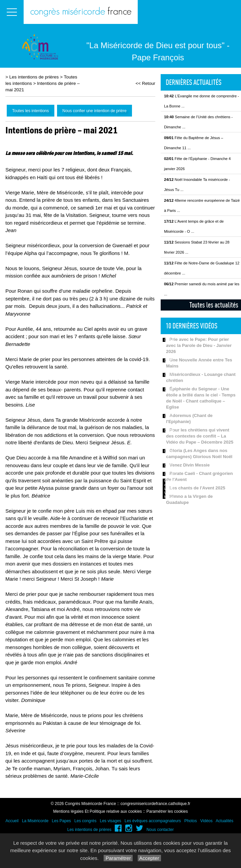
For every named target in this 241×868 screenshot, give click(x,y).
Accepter (149, 858)
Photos (191, 821)
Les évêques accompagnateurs (153, 821)
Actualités (224, 821)
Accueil (12, 821)
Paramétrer (118, 858)
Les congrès (85, 821)
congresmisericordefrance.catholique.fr (155, 804)
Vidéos (206, 821)
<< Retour (145, 83)
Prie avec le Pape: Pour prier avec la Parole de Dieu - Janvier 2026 (199, 345)
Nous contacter (160, 830)
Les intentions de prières (34, 77)
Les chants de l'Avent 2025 (197, 488)
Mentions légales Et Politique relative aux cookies (98, 811)
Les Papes (62, 821)
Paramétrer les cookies (167, 811)
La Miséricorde (35, 821)
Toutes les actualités (214, 305)
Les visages (111, 821)
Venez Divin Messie (190, 465)
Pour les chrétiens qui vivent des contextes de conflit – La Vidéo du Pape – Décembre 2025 (200, 436)
